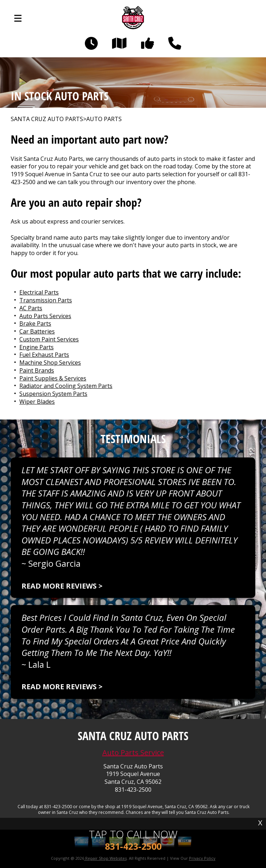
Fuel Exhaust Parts (44, 355)
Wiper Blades (37, 402)
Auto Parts (104, 119)
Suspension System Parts (53, 394)
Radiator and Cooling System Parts (66, 386)
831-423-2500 (133, 790)
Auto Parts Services (45, 316)
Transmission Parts (46, 300)
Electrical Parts (39, 292)
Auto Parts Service (133, 752)
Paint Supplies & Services (53, 378)
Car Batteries (37, 331)
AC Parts (31, 308)
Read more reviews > (62, 586)
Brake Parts (35, 323)
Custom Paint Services (49, 339)
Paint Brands (37, 370)
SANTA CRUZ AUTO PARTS (47, 119)
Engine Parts (37, 347)
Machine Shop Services (50, 363)
